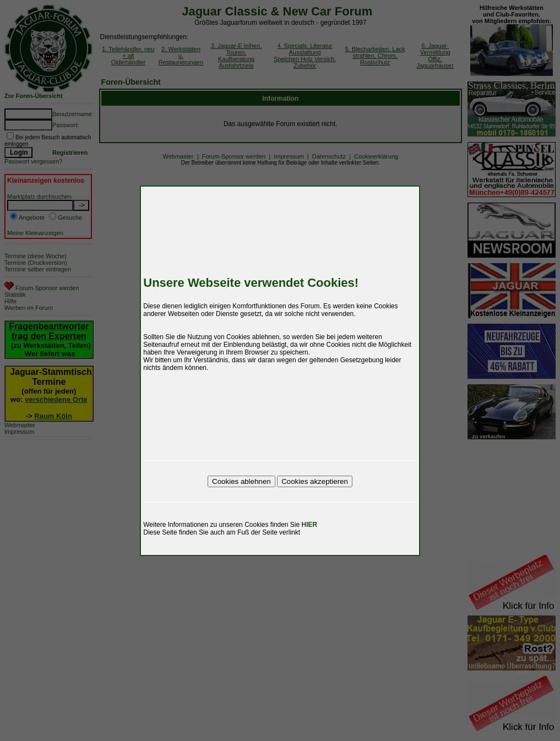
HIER (310, 525)
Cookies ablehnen (241, 481)
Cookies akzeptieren (315, 481)
